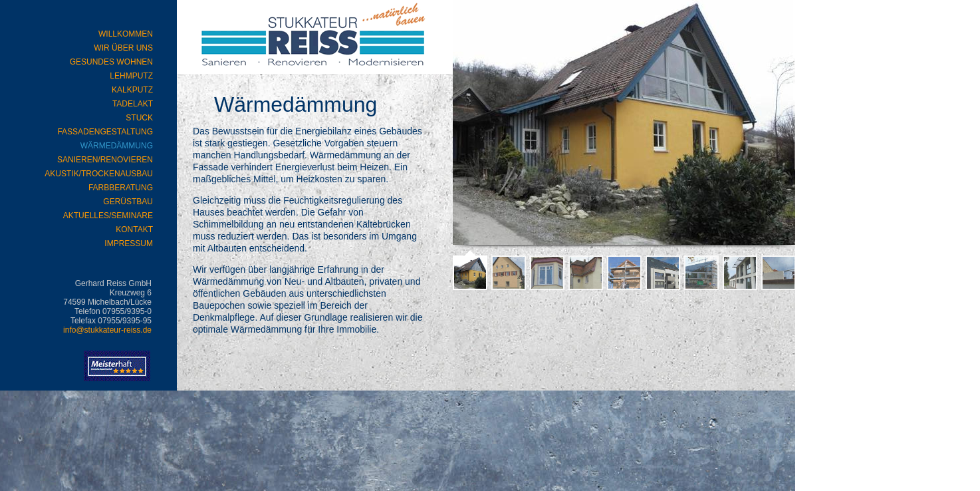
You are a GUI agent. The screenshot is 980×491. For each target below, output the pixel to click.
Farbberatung (121, 188)
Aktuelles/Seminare (108, 216)
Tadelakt (133, 104)
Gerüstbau (128, 202)
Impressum (129, 244)
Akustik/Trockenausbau (99, 174)
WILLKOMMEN (126, 34)
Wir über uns (123, 48)
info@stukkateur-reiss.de (107, 330)
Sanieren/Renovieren (105, 160)
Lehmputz (131, 76)
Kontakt (134, 230)
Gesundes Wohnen (111, 62)
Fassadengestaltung (105, 132)
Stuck (139, 118)
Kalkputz (132, 90)
